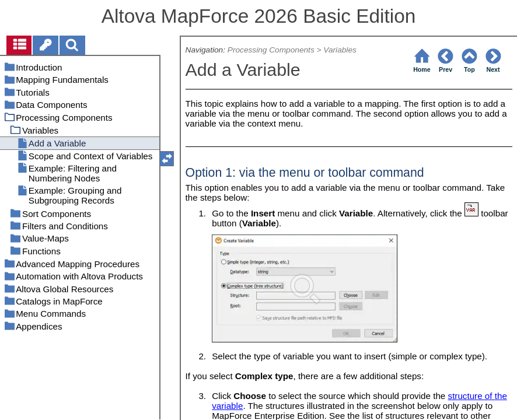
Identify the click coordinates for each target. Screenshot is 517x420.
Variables (340, 50)
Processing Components (271, 50)
